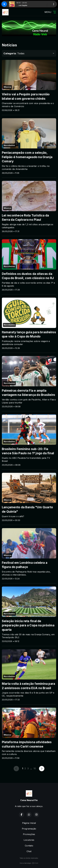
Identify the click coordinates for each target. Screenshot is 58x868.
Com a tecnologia (29, 863)
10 (35, 768)
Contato (29, 846)
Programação (29, 829)
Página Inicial (29, 823)
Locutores (29, 840)
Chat (29, 851)
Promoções (29, 834)
